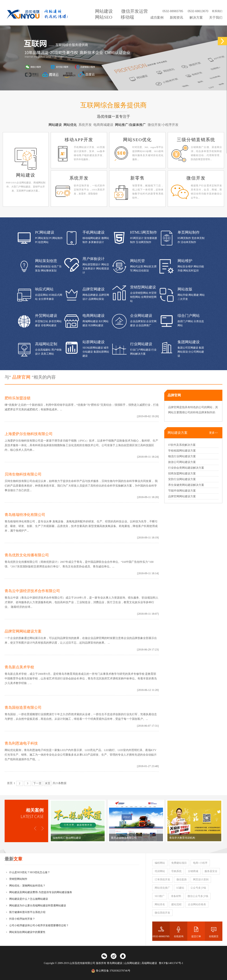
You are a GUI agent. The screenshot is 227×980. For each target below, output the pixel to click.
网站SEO (104, 17)
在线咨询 (179, 936)
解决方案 (196, 18)
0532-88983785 (161, 936)
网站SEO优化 (137, 140)
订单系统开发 (162, 880)
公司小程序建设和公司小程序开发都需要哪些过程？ (39, 925)
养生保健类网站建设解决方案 (186, 485)
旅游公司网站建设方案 (182, 462)
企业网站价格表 (197, 904)
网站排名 (160, 904)
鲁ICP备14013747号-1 (171, 963)
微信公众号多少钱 (198, 896)
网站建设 (104, 11)
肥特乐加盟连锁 (18, 398)
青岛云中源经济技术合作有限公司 (32, 591)
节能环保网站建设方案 (182, 491)
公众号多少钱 (198, 888)
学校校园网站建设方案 (182, 451)
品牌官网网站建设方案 (23, 631)
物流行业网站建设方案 (182, 456)
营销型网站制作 (18, 879)
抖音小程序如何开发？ (22, 919)
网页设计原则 (201, 880)
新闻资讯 (176, 18)
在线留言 (214, 936)
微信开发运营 (135, 11)
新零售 (137, 178)
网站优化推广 (162, 888)
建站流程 (176, 904)
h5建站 (180, 888)
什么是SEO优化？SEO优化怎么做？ (30, 872)
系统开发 (79, 178)
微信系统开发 (162, 913)
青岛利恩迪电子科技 (21, 743)
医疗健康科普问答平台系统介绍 (27, 912)
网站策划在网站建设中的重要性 (27, 932)
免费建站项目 (179, 863)
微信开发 (196, 178)
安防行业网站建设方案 (182, 479)
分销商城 (193, 871)
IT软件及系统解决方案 (182, 445)
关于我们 (216, 18)
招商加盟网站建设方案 (182, 473)
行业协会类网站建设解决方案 (186, 468)
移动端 (127, 17)
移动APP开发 (79, 140)
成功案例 (157, 18)
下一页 (37, 783)
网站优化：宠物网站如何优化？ (27, 886)
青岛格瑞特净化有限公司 (25, 515)
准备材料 (176, 896)
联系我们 (217, 11)
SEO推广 (160, 896)
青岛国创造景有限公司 (23, 707)
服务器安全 (211, 871)
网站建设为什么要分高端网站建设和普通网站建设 (38, 906)
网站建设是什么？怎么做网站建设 (29, 899)
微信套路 (182, 880)
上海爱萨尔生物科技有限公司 (29, 434)
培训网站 (160, 871)
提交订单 (196, 936)
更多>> (213, 433)
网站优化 (71, 125)
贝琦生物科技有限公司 (23, 474)
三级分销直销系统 (196, 140)
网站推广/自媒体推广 (131, 125)
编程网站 (160, 863)
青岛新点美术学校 (19, 667)
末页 (48, 783)
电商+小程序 (200, 863)
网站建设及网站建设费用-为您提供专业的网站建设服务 (41, 892)
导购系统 (176, 871)
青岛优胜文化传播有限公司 (27, 555)
